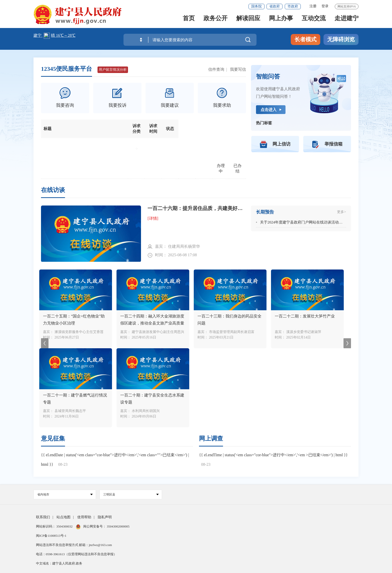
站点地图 (63, 517)
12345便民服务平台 (66, 69)
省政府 (274, 6)
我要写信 (238, 69)
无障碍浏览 (341, 39)
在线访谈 (53, 190)
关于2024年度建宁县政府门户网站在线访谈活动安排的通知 (309, 222)
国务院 (256, 6)
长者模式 (305, 39)
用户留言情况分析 (113, 70)
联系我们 (43, 517)
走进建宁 (346, 20)
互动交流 (314, 20)
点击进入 (268, 110)
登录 (325, 6)
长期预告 (265, 212)
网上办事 (281, 20)
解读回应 (248, 20)
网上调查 (211, 438)
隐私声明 (105, 517)
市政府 (293, 6)
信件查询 (216, 69)
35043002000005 (118, 526)
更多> (341, 212)
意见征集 (53, 438)
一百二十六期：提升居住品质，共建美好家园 (197, 208)
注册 (313, 6)
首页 (189, 20)
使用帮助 (84, 517)
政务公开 (215, 20)
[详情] (153, 218)
